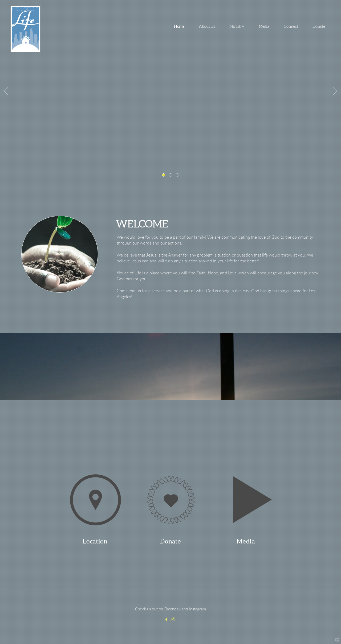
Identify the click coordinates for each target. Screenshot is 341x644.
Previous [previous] (6, 91)
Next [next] (335, 91)
